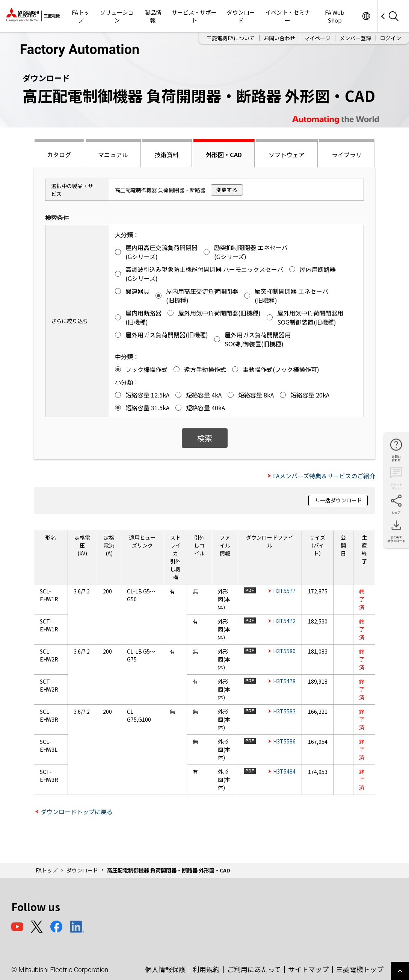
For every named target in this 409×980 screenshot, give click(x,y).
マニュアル (113, 155)
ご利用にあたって (254, 969)
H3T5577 (284, 591)
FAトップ (81, 16)
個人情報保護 (165, 969)
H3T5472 (284, 621)
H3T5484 (284, 771)
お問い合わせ (279, 38)
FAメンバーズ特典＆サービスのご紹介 (324, 476)
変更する (227, 190)
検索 (205, 438)
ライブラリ (347, 155)
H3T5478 (284, 681)
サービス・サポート (194, 16)
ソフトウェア (287, 155)
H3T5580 (284, 651)
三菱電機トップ (360, 969)
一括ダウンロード (341, 500)
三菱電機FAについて (231, 38)
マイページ (317, 38)
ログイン (391, 38)
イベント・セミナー (288, 16)
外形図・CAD (224, 155)
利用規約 (206, 969)
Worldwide (366, 16)
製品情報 (153, 16)
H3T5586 (284, 741)
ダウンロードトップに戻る (77, 812)
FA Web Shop (335, 16)
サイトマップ (308, 969)
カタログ (59, 155)
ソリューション (117, 16)
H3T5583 (284, 711)
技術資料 (167, 155)
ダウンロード (241, 16)
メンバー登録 (355, 38)
